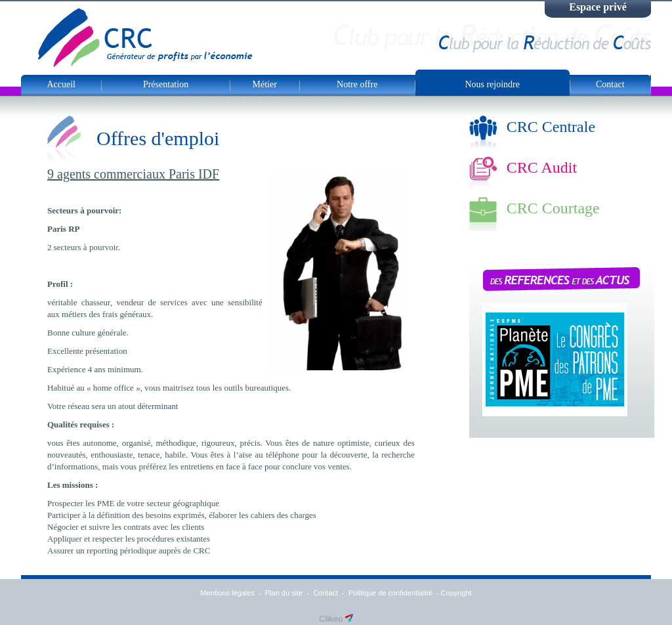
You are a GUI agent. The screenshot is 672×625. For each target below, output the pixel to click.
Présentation (166, 84)
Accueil (61, 84)
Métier (265, 84)
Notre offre (357, 84)
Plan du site (284, 593)
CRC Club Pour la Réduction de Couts (145, 37)
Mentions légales (227, 593)
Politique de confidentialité (390, 593)
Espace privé (598, 7)
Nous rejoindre (492, 84)
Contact (610, 84)
